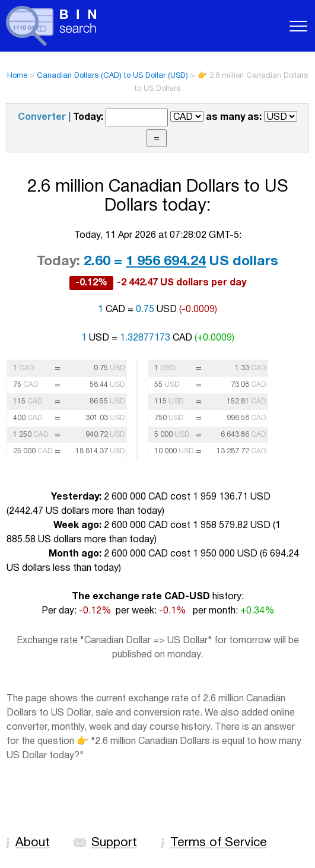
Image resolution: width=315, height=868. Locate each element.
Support (114, 843)
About (33, 843)
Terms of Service (219, 843)
